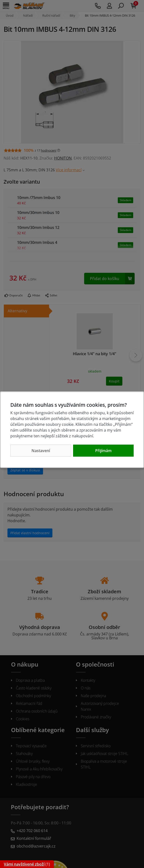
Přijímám (103, 451)
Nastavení (41, 451)
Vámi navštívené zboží (24, 864)
